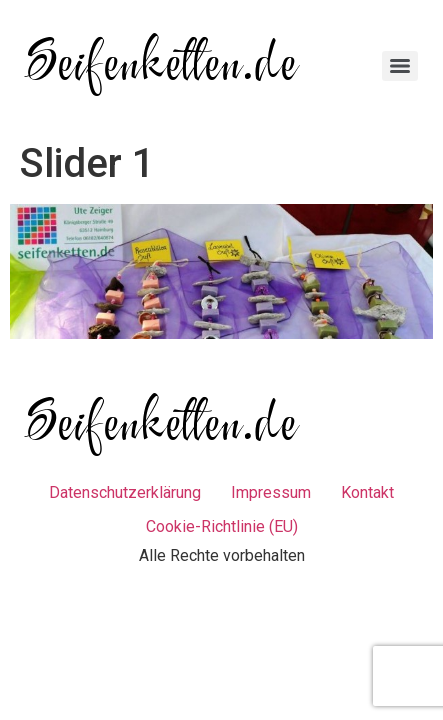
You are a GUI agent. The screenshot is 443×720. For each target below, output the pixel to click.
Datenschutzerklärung (125, 492)
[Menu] (400, 66)
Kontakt (367, 492)
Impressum (271, 492)
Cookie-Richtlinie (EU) (222, 526)
